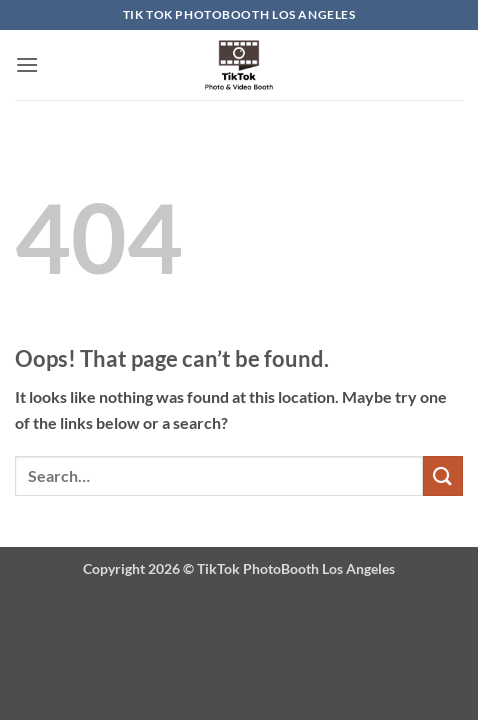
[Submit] (443, 475)
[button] (27, 64)
